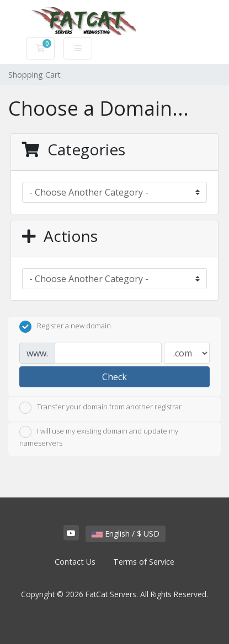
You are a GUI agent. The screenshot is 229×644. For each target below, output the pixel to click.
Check (115, 377)
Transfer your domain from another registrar (100, 408)
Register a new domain (65, 327)
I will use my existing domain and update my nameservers (99, 437)
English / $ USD (126, 534)
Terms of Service (144, 562)
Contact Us (75, 562)
